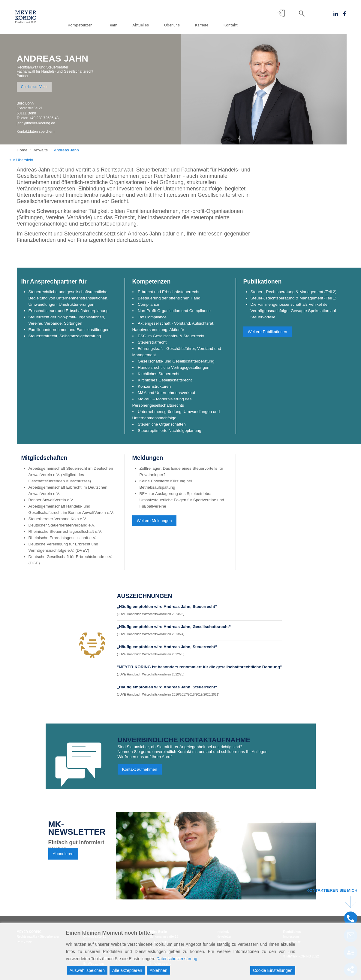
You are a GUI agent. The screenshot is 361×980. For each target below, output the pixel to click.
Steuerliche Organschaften (162, 427)
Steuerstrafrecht (152, 345)
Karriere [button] (204, 25)
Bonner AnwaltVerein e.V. (51, 503)
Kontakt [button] (231, 25)
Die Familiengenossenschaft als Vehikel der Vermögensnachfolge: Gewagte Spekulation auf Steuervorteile (293, 314)
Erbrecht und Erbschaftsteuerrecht (169, 295)
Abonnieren (63, 857)
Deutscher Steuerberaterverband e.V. (62, 528)
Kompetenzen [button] (92, 25)
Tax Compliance (152, 320)
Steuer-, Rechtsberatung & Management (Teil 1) (294, 301)
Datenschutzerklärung (177, 959)
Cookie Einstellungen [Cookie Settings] (273, 970)
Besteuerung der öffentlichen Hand (169, 301)
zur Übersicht (22, 160)
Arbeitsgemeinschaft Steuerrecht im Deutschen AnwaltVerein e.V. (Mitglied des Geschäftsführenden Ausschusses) (71, 478)
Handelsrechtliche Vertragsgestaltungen (174, 370)
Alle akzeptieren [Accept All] (127, 970)
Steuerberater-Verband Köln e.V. (58, 522)
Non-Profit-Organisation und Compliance (174, 314)
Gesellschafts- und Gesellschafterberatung (176, 364)
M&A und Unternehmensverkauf (166, 396)
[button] (281, 13)
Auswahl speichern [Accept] (87, 970)
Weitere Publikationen (268, 334)
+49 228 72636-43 (44, 118)
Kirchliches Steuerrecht (159, 377)
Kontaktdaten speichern (36, 132)
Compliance (148, 307)
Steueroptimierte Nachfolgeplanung (170, 434)
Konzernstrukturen (154, 389)
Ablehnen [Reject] (158, 970)
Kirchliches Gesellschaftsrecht (165, 383)
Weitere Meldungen (154, 524)
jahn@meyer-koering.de (36, 123)
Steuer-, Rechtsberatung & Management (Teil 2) (294, 295)
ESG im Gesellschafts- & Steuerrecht (171, 339)
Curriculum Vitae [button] (34, 87)
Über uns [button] (177, 25)
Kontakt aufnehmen (140, 772)
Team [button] (122, 25)
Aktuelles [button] (147, 25)
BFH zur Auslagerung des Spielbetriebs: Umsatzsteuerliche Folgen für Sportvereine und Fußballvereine (182, 503)
